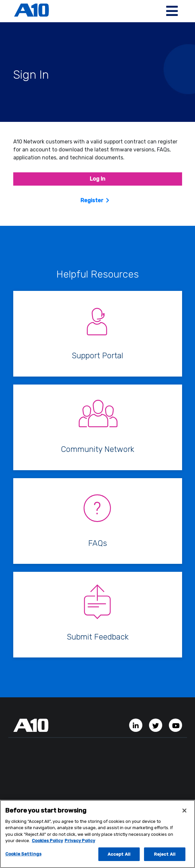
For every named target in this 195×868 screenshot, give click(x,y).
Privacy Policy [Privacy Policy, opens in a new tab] (80, 843)
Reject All (165, 856)
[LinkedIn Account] (136, 725)
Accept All (119, 856)
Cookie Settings (23, 856)
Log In (97, 179)
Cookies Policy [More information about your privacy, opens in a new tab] (47, 843)
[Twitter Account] (156, 725)
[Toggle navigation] (172, 11)
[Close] (184, 813)
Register (92, 200)
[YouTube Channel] (175, 725)
